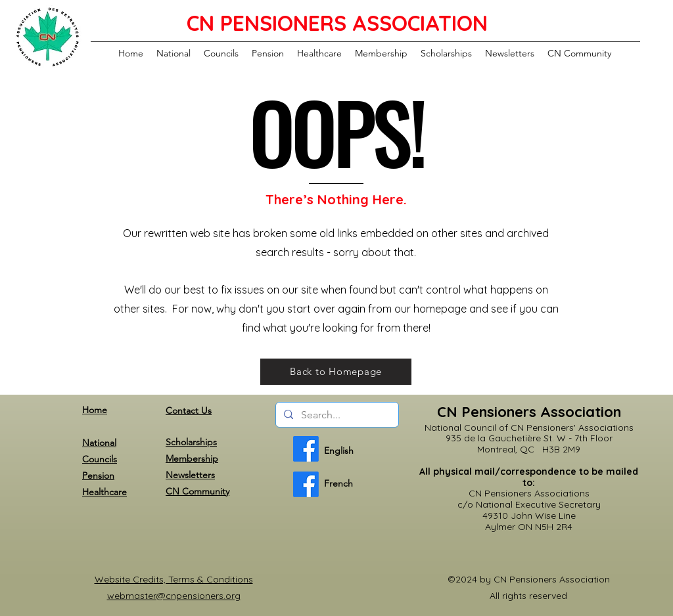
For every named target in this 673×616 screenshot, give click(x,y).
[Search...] (336, 415)
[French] (306, 484)
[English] (306, 449)
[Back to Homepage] (336, 372)
